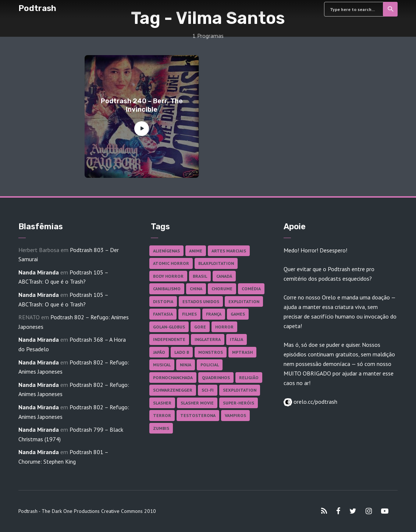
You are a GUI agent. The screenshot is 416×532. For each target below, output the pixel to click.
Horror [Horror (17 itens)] (224, 327)
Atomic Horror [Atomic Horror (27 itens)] (171, 263)
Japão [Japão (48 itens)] (159, 352)
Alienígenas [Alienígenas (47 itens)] (166, 251)
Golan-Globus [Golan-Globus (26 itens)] (169, 327)
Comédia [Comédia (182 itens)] (251, 289)
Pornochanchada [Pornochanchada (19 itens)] (173, 378)
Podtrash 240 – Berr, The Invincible (142, 105)
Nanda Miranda (39, 272)
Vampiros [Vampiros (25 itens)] (235, 415)
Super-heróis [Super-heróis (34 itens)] (239, 403)
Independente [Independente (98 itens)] (169, 339)
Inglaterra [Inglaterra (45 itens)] (208, 339)
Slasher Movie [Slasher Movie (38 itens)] (197, 403)
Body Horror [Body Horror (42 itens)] (168, 276)
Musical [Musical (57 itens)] (162, 365)
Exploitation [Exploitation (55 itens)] (244, 301)
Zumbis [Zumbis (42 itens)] (161, 428)
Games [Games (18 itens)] (238, 314)
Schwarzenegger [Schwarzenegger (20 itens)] (173, 390)
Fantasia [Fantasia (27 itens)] (163, 314)
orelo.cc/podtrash (315, 402)
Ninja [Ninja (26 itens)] (186, 365)
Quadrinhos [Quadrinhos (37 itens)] (216, 378)
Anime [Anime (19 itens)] (196, 251)
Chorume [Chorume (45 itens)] (222, 289)
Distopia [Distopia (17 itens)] (163, 301)
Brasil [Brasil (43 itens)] (200, 276)
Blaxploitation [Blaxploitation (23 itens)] (216, 263)
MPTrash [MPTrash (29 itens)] (242, 352)
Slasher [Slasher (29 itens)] (162, 403)
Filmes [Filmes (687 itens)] (189, 314)
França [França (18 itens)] (214, 314)
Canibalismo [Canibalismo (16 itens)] (167, 289)
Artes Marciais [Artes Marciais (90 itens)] (229, 251)
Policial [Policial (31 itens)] (210, 365)
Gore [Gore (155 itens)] (200, 327)
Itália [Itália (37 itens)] (237, 339)
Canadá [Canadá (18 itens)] (224, 276)
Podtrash (37, 8)
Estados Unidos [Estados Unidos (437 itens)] (201, 301)
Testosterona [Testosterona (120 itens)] (198, 415)
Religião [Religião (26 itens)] (249, 378)
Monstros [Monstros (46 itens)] (211, 352)
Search (391, 9)
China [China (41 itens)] (196, 289)
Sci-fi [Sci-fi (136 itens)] (208, 390)
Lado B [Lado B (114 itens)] (182, 352)
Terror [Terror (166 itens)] (162, 415)
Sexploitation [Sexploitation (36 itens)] (240, 390)
